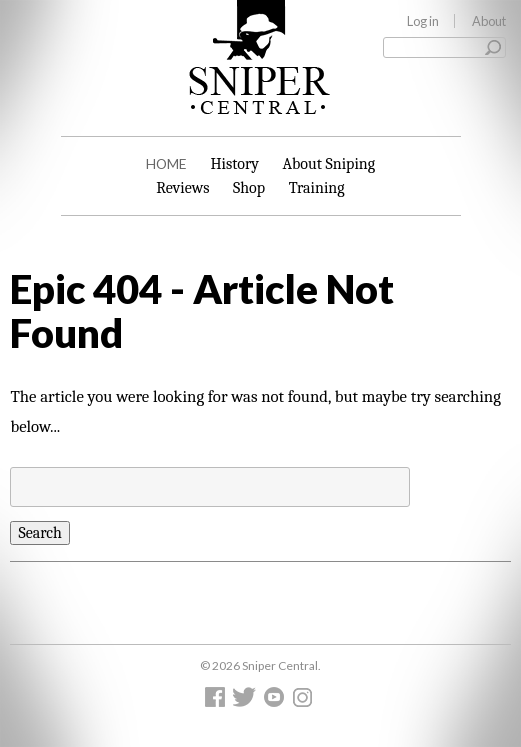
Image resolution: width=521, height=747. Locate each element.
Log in (423, 21)
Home (166, 163)
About (489, 21)
